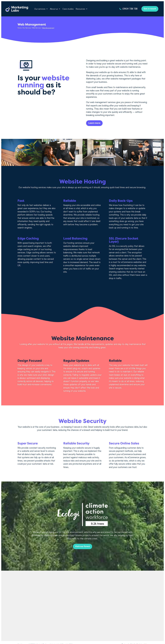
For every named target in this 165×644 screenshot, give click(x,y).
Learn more (94, 123)
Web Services (36, 28)
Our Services (27, 28)
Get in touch (150, 9)
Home (20, 28)
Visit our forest (82, 546)
